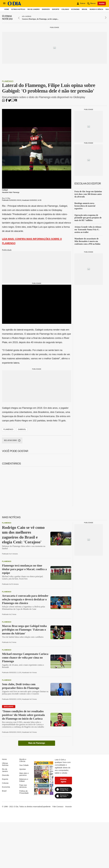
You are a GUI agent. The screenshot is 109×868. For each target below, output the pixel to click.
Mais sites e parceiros (24, 774)
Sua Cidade (24, 765)
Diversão (46, 9)
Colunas (65, 9)
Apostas (23, 769)
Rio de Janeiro (33, 9)
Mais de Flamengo (37, 743)
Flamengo (8, 81)
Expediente (46, 807)
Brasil (85, 9)
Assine (102, 3)
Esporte (56, 9)
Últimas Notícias (18, 9)
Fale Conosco (58, 807)
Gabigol (22, 429)
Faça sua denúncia (23, 786)
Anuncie (69, 807)
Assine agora (63, 780)
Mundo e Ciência (96, 9)
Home (7, 9)
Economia (75, 9)
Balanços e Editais (24, 780)
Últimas (7, 18)
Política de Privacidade (24, 792)
